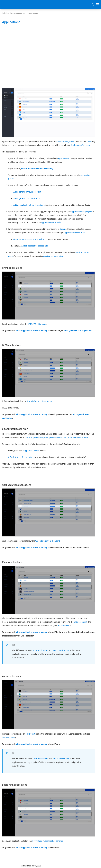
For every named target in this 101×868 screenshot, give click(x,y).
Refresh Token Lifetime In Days (21, 457)
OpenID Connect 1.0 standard (40, 401)
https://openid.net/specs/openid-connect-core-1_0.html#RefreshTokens (57, 438)
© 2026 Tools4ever (9, 866)
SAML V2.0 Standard (37, 324)
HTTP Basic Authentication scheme (47, 841)
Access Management (18, 13)
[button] (93, 4)
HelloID (5, 13)
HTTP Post (30, 734)
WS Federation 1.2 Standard (48, 541)
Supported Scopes (31, 451)
